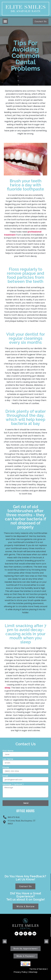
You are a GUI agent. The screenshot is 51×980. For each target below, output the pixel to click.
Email (5, 776)
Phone (6, 768)
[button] (5, 21)
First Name (8, 751)
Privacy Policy (21, 972)
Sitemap (33, 972)
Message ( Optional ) (13, 784)
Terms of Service (38, 969)
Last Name (8, 759)
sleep (7, 688)
